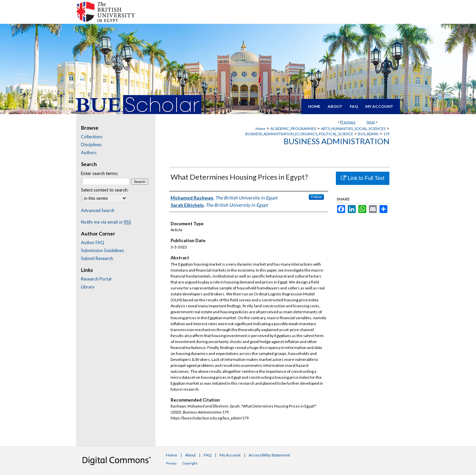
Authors (89, 152)
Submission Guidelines (102, 250)
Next (371, 122)
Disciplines (91, 145)
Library (88, 287)
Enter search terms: (99, 173)
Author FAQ (93, 242)
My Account (230, 455)
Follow (316, 197)
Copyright (190, 463)
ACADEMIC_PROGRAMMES (293, 129)
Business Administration (337, 141)
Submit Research (97, 258)
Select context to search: (105, 190)
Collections (92, 137)
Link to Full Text (362, 178)
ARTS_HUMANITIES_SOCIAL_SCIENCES (353, 129)
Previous (348, 122)
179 (386, 134)
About (190, 455)
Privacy (171, 463)
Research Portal (96, 279)
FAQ (208, 455)
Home (260, 129)
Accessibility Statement (269, 455)
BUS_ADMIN (368, 134)
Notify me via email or (106, 222)
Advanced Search (98, 210)
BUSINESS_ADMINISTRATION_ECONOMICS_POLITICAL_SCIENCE (299, 134)
